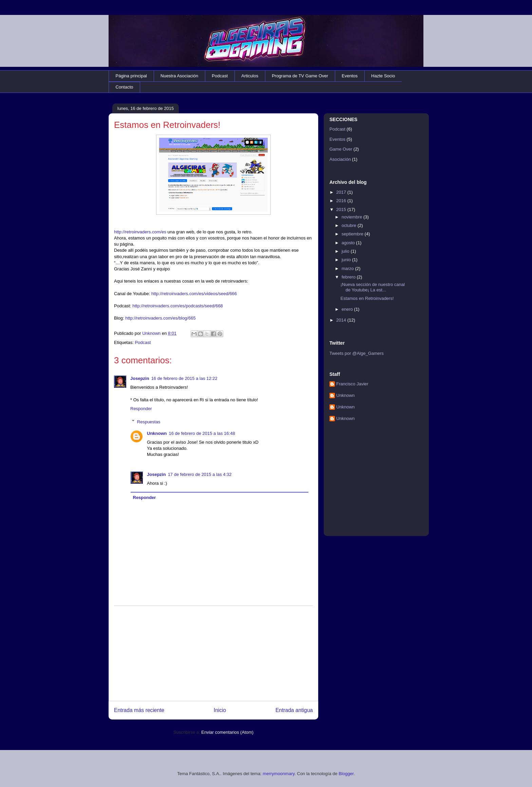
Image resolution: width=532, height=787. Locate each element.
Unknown (157, 433)
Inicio (220, 710)
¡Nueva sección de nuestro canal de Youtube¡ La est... (372, 287)
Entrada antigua (294, 710)
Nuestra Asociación (179, 76)
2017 (342, 192)
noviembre (353, 217)
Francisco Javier (352, 384)
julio (346, 251)
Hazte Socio (383, 76)
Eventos (350, 76)
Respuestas (149, 421)
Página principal (131, 76)
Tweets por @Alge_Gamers (357, 353)
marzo (348, 268)
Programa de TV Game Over (300, 76)
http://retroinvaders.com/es (140, 232)
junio (347, 260)
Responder (141, 409)
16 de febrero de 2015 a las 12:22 (184, 378)
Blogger (346, 774)
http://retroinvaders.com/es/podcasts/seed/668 (178, 306)
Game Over (341, 149)
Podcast (220, 76)
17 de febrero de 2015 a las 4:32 (200, 474)
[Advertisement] (213, 653)
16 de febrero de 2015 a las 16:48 (202, 433)
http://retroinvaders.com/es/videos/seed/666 (194, 294)
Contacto (125, 87)
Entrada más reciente (139, 710)
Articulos (250, 76)
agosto (349, 243)
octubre (350, 225)
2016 (342, 201)
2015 (342, 209)
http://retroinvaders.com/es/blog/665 (160, 318)
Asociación (340, 159)
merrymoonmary (279, 774)
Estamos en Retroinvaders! (367, 298)
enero (348, 309)
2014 (342, 320)
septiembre (353, 234)
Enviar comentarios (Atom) (227, 732)
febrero (349, 277)
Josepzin (140, 378)
